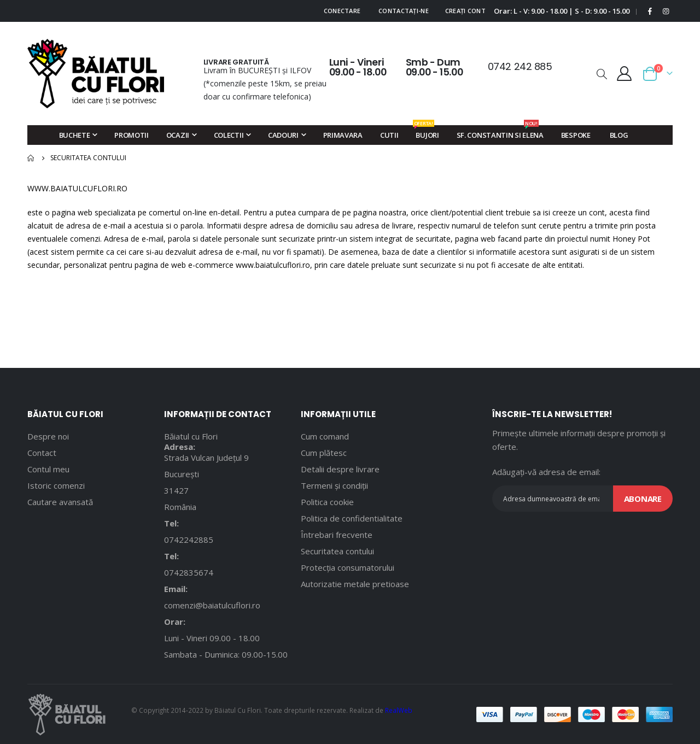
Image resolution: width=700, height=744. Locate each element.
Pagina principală (31, 158)
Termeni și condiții (334, 485)
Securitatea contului (337, 551)
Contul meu (48, 469)
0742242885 (189, 540)
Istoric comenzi (56, 485)
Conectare (342, 11)
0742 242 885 (520, 66)
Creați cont (465, 11)
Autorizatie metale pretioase (355, 584)
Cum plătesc (324, 453)
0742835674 (189, 572)
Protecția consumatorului (348, 567)
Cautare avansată (60, 502)
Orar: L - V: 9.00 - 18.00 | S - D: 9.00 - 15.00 (562, 11)
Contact (42, 453)
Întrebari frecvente (337, 535)
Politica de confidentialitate (352, 518)
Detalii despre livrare (340, 469)
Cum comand (325, 436)
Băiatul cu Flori (191, 436)
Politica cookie (327, 502)
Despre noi (48, 436)
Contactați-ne (404, 11)
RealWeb (399, 710)
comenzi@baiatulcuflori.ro (212, 605)
